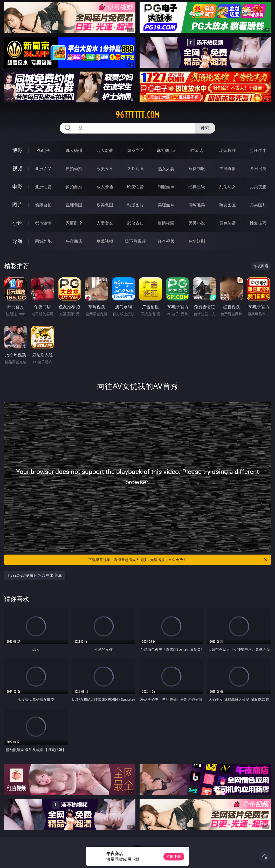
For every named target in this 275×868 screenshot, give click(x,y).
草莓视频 (105, 241)
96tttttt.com (137, 115)
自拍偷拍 (74, 169)
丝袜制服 (197, 169)
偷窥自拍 (43, 205)
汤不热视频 (135, 241)
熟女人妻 (166, 169)
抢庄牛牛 (258, 150)
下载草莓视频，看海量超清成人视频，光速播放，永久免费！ (178, 560)
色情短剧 (197, 241)
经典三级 (197, 187)
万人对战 (105, 150)
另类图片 (258, 205)
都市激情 (43, 223)
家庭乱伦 (74, 223)
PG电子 (43, 150)
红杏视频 (166, 241)
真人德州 (74, 150)
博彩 (17, 150)
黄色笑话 (228, 223)
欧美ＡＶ (105, 169)
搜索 (205, 128)
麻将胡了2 (166, 150)
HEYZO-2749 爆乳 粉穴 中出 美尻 (35, 575)
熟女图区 (228, 205)
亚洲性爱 (43, 187)
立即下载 (174, 856)
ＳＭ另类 (258, 169)
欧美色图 (105, 205)
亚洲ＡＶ (43, 169)
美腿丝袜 (166, 205)
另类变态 (258, 187)
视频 (17, 168)
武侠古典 (135, 223)
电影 (17, 187)
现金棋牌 (228, 150)
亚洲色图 (74, 205)
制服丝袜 (166, 187)
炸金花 (197, 150)
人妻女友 (105, 223)
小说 (17, 223)
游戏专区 (135, 150)
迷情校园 (166, 223)
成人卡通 (105, 187)
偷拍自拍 (74, 187)
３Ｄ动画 (135, 169)
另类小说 (197, 223)
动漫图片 (135, 205)
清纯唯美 (197, 205)
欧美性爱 (135, 187)
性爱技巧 (258, 223)
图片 (17, 205)
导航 (17, 241)
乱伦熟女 (228, 187)
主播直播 (228, 169)
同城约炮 (43, 241)
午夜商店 (74, 241)
